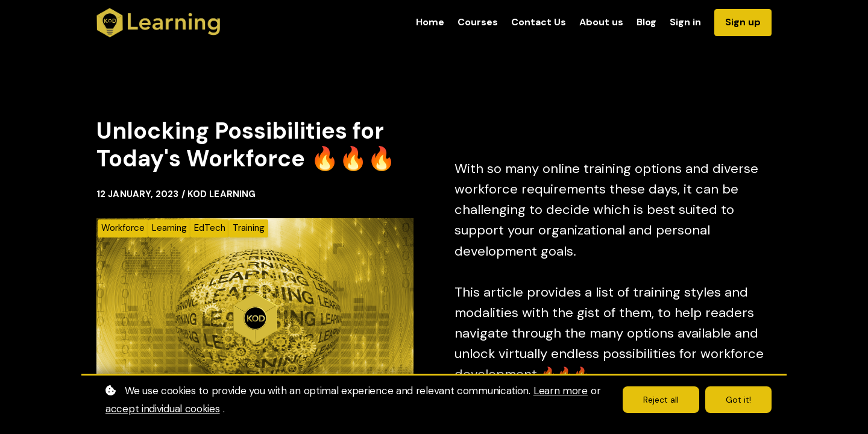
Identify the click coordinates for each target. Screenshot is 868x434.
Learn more (561, 391)
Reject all (661, 400)
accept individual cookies (163, 409)
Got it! (738, 400)
